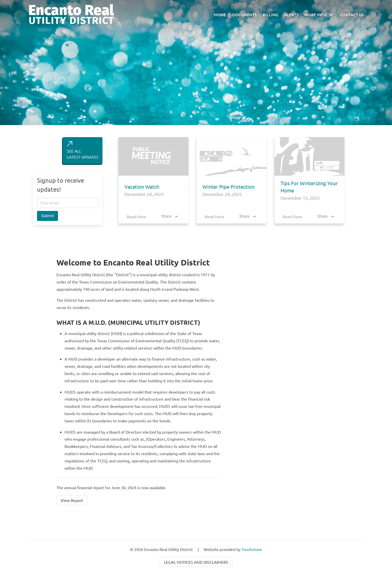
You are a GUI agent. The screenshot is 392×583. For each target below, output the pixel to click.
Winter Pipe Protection (228, 187)
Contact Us (352, 15)
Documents (244, 15)
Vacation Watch (142, 187)
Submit (47, 216)
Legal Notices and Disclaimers (196, 562)
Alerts (291, 15)
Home (220, 15)
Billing (270, 15)
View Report (72, 500)
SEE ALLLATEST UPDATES (83, 150)
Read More (136, 216)
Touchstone (252, 549)
